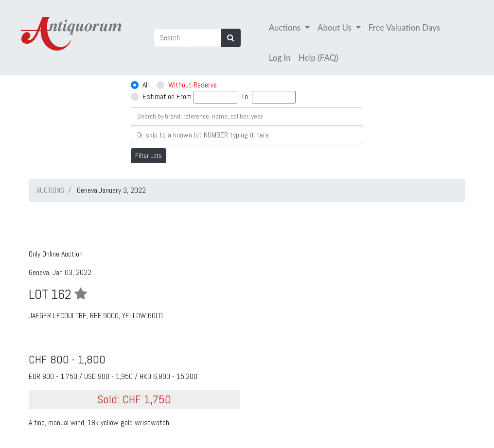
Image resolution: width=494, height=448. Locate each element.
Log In (280, 58)
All (146, 85)
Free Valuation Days (405, 27)
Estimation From (167, 96)
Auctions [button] (286, 27)
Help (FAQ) (318, 58)
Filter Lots (149, 155)
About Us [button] (335, 27)
